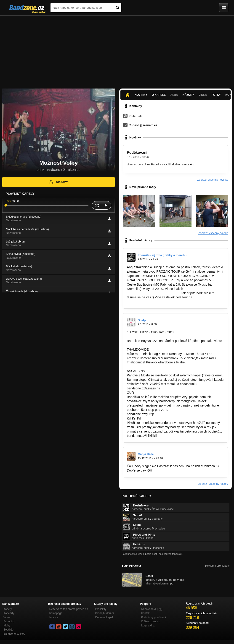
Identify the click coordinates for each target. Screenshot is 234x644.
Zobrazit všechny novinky (213, 180)
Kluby (7, 626)
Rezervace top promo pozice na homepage (69, 611)
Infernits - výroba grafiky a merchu (162, 255)
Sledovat (59, 182)
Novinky (141, 95)
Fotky (216, 95)
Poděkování (137, 153)
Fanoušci (9, 621)
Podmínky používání (153, 617)
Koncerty (9, 613)
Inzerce (54, 617)
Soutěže (8, 630)
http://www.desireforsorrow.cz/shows (153, 302)
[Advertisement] (117, 50)
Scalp (142, 320)
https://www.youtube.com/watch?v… (153, 293)
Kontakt (146, 613)
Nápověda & (152, 609)
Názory (188, 95)
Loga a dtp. (148, 626)
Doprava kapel (104, 617)
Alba (174, 95)
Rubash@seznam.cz (143, 125)
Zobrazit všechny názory (213, 484)
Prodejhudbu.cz (105, 613)
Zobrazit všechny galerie (213, 233)
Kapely (8, 609)
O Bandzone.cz (150, 621)
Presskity (101, 609)
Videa (203, 95)
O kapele (159, 95)
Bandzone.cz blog (14, 634)
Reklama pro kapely (217, 566)
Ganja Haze (146, 454)
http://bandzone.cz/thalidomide (149, 367)
